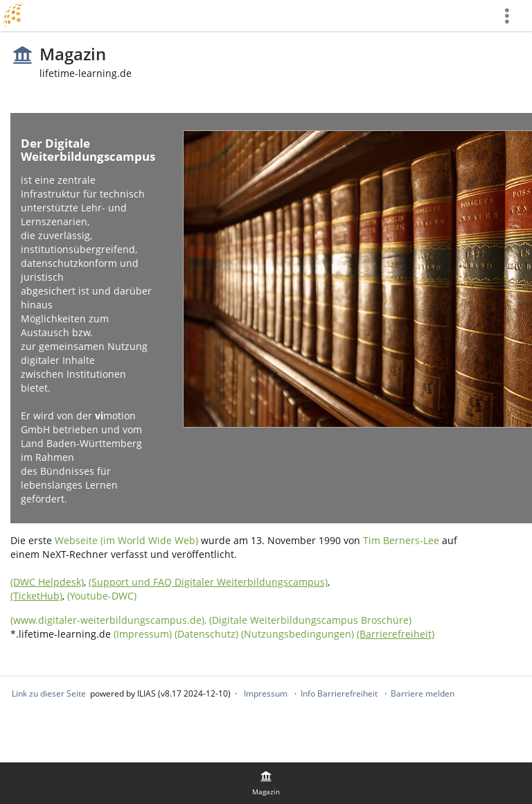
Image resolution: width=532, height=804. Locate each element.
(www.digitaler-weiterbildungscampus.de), (110, 620)
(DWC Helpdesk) (47, 582)
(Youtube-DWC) (102, 596)
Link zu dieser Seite (49, 693)
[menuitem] (512, 16)
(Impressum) (143, 634)
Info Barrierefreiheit (339, 693)
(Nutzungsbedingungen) (298, 634)
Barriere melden (423, 693)
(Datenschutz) (206, 634)
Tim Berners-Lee (401, 540)
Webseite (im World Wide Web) (126, 540)
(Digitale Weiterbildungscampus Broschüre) (310, 620)
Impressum (266, 693)
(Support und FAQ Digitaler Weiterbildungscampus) (208, 582)
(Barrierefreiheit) (396, 634)
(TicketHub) (36, 596)
